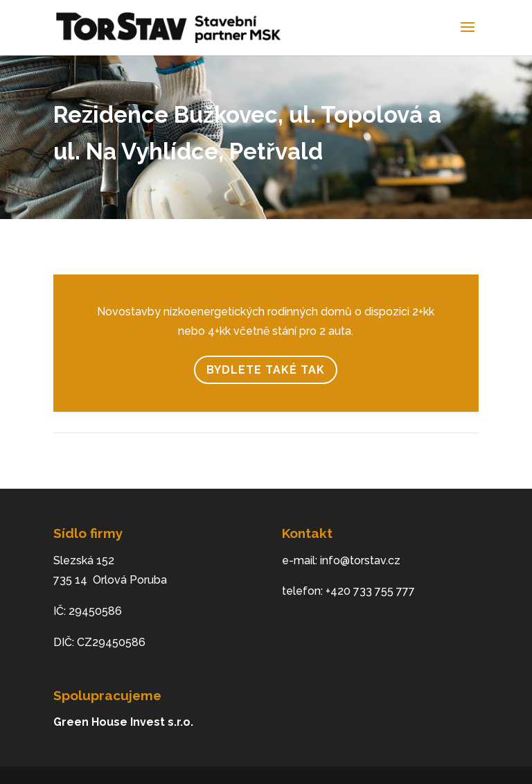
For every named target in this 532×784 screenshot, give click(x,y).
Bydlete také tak (266, 370)
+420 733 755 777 (370, 591)
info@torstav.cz (360, 560)
